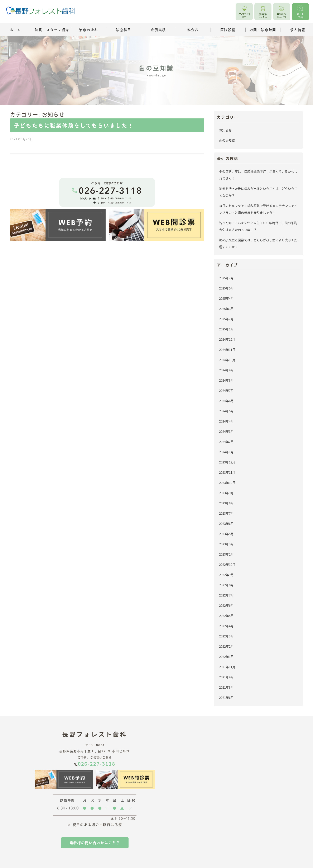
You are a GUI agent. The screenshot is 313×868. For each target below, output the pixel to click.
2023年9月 (226, 493)
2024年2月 (226, 442)
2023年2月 (226, 554)
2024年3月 (226, 431)
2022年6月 (226, 605)
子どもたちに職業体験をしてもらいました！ (74, 125)
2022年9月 (226, 575)
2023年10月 (227, 483)
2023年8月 (226, 503)
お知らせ (225, 130)
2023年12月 (227, 462)
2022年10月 (227, 564)
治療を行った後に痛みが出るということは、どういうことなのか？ (258, 192)
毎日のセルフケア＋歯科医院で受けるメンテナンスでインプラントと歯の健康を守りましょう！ (258, 209)
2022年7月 (226, 595)
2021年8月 (226, 687)
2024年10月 (227, 360)
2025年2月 (226, 319)
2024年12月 (227, 339)
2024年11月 (227, 350)
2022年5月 (226, 616)
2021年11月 (227, 667)
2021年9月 (226, 677)
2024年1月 (226, 452)
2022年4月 (226, 626)
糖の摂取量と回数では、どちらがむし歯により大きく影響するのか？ (258, 243)
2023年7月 (226, 513)
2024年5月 (226, 411)
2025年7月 (226, 278)
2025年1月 (226, 329)
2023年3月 (226, 544)
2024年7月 (226, 390)
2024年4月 (226, 421)
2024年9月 (226, 370)
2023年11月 (227, 472)
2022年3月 (226, 636)
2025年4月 (226, 298)
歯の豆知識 (227, 140)
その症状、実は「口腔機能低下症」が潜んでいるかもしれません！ (258, 175)
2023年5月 (226, 534)
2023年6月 (226, 523)
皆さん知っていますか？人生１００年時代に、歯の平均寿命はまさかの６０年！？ (258, 226)
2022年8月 (226, 585)
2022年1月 (226, 657)
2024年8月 (226, 380)
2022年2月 (226, 646)
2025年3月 (226, 309)
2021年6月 (226, 697)
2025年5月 (226, 288)
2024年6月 (226, 401)
